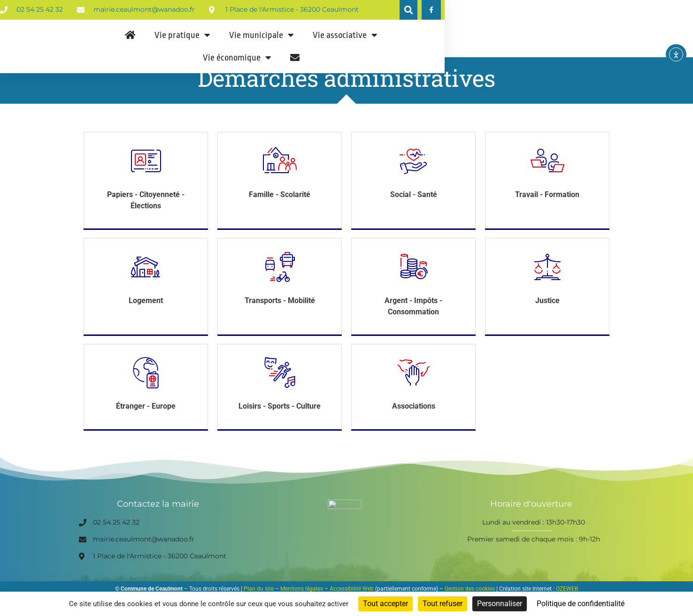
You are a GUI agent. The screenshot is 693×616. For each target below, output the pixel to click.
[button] (583, 11)
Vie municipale (344, 49)
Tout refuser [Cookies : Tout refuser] (443, 604)
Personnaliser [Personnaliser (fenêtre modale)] (500, 604)
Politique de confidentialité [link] (581, 604)
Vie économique (513, 49)
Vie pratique (265, 49)
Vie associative (428, 49)
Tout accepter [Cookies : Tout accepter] (385, 604)
